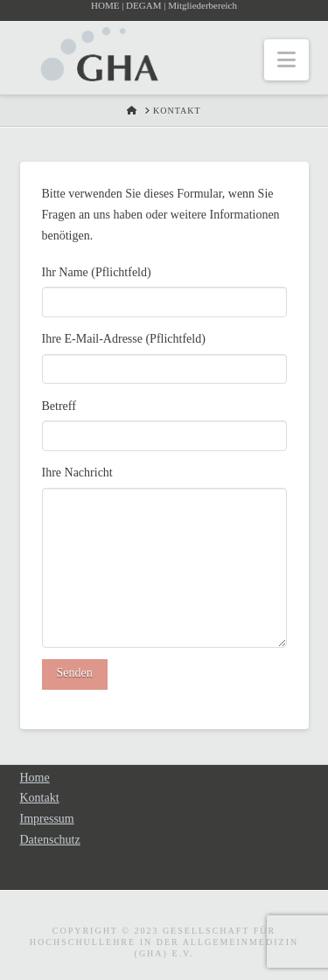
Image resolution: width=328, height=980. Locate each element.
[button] (286, 60)
